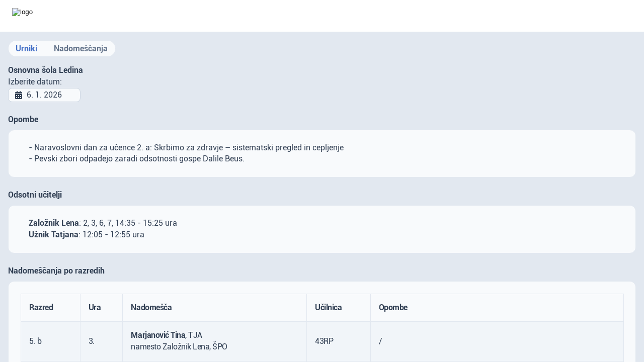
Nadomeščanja (81, 49)
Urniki (26, 49)
